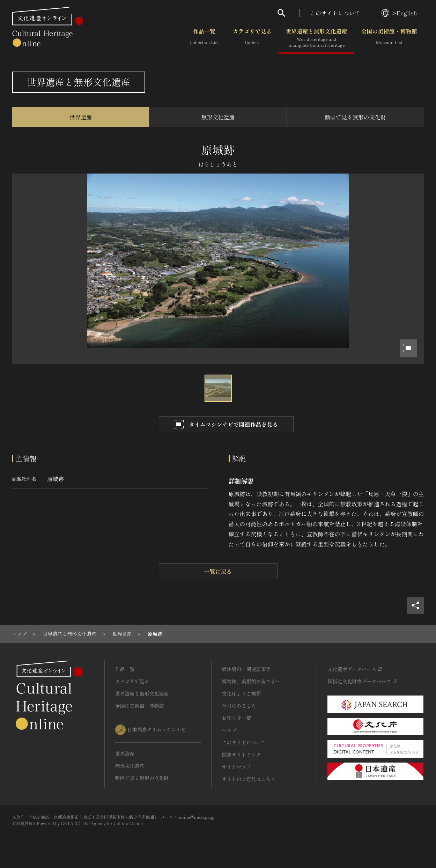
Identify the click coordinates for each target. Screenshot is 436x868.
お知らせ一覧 (237, 718)
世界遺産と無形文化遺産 (316, 38)
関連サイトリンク (242, 755)
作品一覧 (204, 38)
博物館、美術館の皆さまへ (251, 681)
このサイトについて (335, 13)
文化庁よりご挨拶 (242, 693)
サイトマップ (237, 767)
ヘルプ (229, 730)
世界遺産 (81, 117)
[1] (20, 634)
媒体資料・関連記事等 (246, 669)
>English (399, 13)
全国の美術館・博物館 (389, 38)
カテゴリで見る (252, 38)
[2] (69, 634)
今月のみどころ (239, 706)
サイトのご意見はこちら (249, 779)
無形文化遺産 (218, 117)
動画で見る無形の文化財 (355, 117)
